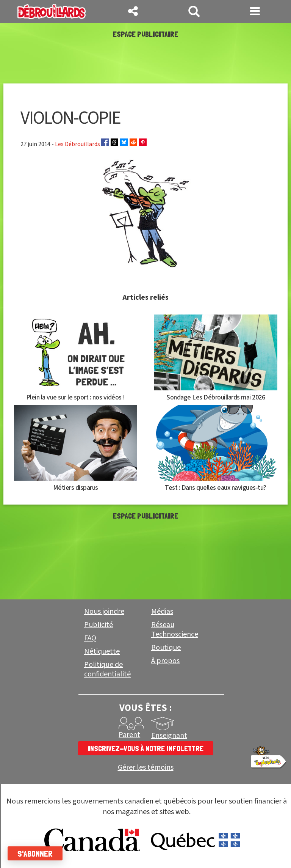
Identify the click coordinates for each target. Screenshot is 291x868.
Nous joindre (104, 612)
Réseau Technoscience (175, 630)
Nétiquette (102, 651)
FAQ (90, 638)
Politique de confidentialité (107, 669)
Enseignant (169, 736)
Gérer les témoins (146, 768)
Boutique (166, 648)
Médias (162, 612)
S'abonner (35, 854)
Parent (129, 735)
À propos (165, 661)
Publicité (99, 625)
